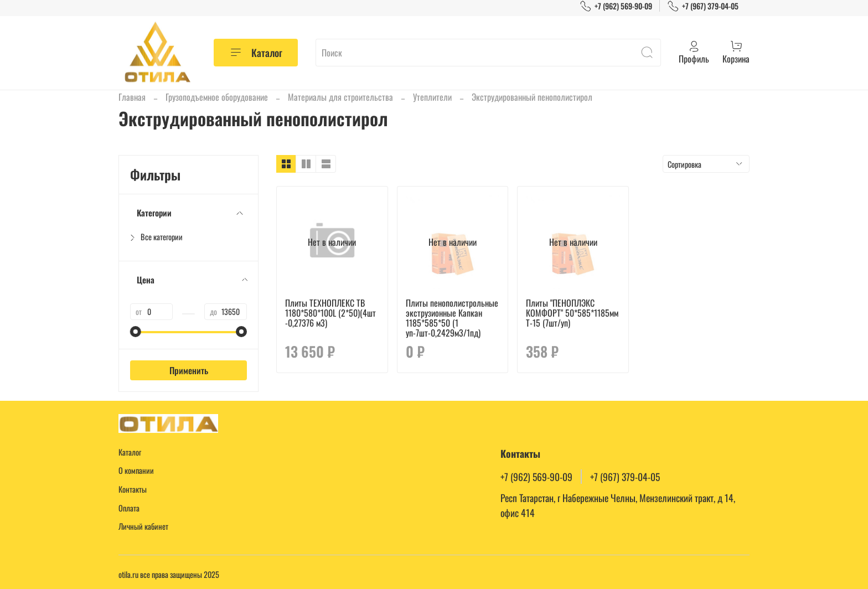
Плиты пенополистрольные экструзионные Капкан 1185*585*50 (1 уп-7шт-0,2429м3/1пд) (452, 318)
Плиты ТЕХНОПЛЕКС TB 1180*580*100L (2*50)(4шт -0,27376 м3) (330, 313)
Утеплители (432, 97)
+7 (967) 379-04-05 (703, 6)
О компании (136, 470)
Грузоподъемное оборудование (217, 97)
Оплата (129, 508)
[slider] (136, 332)
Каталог (256, 53)
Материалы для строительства (340, 97)
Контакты (133, 489)
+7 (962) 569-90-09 (616, 6)
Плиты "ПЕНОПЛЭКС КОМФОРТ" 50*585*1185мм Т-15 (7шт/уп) (572, 313)
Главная (132, 97)
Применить (189, 370)
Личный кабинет (143, 526)
